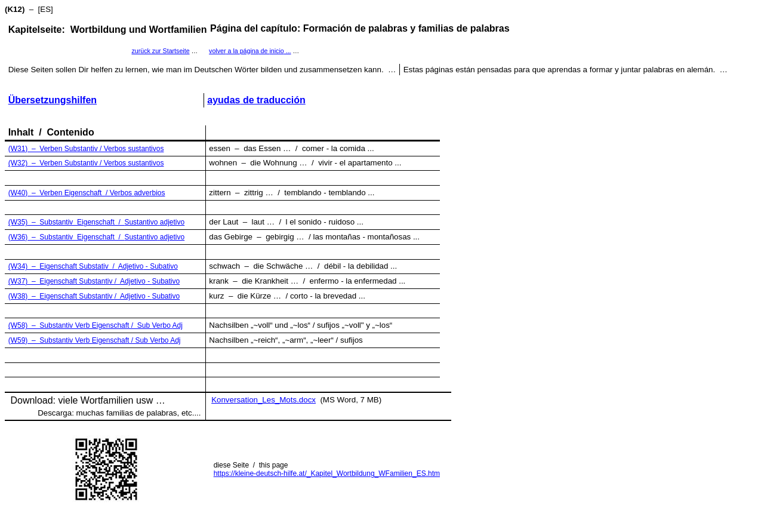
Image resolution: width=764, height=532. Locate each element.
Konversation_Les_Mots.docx (264, 400)
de (256, 100)
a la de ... (250, 51)
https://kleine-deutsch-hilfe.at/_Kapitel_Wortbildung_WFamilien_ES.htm (327, 473)
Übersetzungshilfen (53, 100)
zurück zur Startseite (160, 51)
